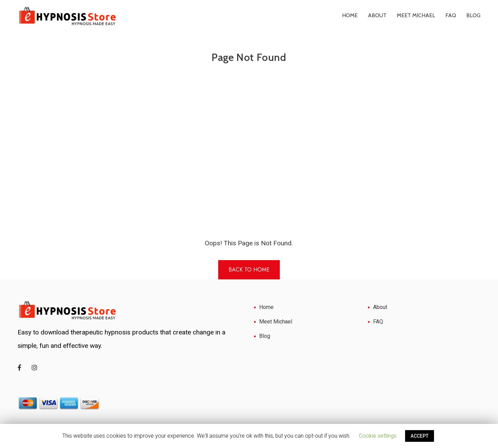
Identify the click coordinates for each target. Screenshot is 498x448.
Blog (473, 15)
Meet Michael (416, 15)
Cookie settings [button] (378, 436)
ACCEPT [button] (420, 436)
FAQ (451, 15)
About (377, 15)
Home (350, 15)
